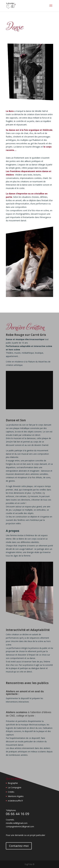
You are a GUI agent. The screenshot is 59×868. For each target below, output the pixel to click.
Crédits (11, 792)
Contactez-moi (19, 846)
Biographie (13, 783)
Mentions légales (16, 796)
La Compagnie (15, 787)
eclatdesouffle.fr (15, 801)
